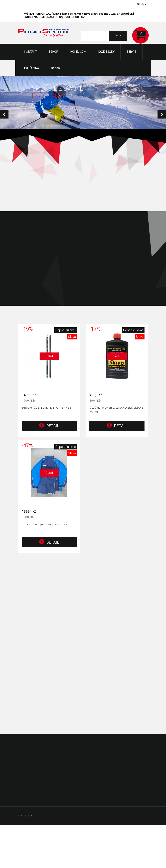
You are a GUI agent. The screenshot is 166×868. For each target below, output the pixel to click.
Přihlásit (141, 5)
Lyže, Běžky (106, 52)
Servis (131, 52)
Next (162, 114)
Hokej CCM (78, 52)
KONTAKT (30, 52)
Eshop (53, 52)
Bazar (55, 68)
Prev (4, 114)
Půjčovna (31, 68)
